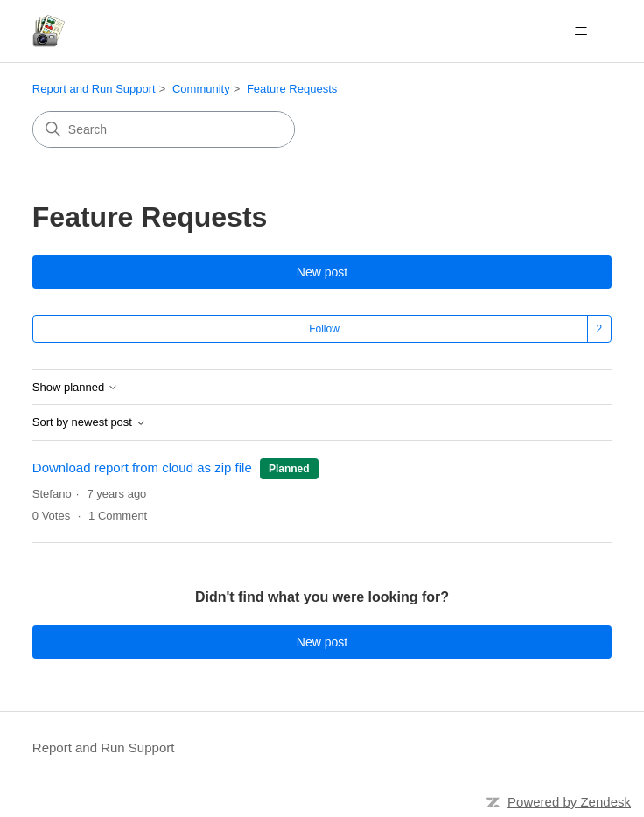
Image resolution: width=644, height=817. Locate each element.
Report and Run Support (94, 89)
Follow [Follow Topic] (324, 329)
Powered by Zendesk (569, 802)
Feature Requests (292, 89)
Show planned (75, 388)
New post (322, 272)
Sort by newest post (89, 422)
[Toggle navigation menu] (581, 31)
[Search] (164, 129)
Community (201, 89)
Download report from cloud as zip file (144, 468)
